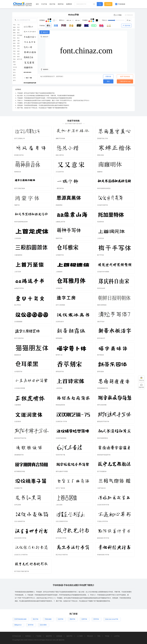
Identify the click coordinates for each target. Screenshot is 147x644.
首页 (37, 4)
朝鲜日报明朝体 (102, 305)
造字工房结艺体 (19, 338)
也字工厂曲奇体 (60, 488)
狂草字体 (84, 619)
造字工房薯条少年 (20, 138)
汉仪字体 (61, 619)
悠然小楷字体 (60, 155)
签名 (18, 33)
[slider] (120, 20)
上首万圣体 (18, 272)
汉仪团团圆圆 (18, 322)
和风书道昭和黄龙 (102, 438)
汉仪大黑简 (43, 625)
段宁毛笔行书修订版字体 (22, 571)
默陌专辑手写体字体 (20, 438)
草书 (14, 73)
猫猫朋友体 (18, 355)
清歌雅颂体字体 (19, 455)
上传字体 (117, 636)
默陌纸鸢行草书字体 (103, 538)
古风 (14, 57)
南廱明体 (100, 172)
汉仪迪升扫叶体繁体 (103, 272)
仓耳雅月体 (59, 288)
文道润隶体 (18, 421)
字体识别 (108, 4)
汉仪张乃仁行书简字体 (21, 555)
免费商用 (69, 4)
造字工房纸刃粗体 (20, 188)
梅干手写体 (101, 255)
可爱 (18, 30)
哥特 (14, 70)
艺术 (18, 27)
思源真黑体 (59, 205)
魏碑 (14, 30)
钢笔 (14, 33)
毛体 (14, 59)
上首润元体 (101, 238)
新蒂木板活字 (101, 338)
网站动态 (90, 636)
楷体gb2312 (18, 625)
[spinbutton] (128, 20)
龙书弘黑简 (18, 505)
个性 (18, 49)
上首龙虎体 (18, 238)
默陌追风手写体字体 (103, 421)
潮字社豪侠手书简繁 (62, 471)
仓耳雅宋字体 (60, 255)
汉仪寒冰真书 (60, 322)
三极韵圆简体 (18, 255)
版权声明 (49, 636)
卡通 (14, 65)
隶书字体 (31, 625)
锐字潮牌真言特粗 (20, 471)
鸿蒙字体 (17, 205)
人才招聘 (80, 636)
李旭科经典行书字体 (103, 555)
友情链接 (59, 636)
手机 (14, 54)
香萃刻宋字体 (60, 372)
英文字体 (52, 4)
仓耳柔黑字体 (18, 372)
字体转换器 (120, 4)
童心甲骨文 (18, 305)
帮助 (99, 636)
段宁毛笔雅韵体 (102, 471)
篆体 (14, 75)
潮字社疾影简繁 (102, 405)
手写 (14, 49)
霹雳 (14, 41)
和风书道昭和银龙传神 (21, 222)
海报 (14, 27)
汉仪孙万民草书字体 (103, 505)
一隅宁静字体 (60, 188)
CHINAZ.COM (32, 640)
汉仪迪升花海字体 (102, 205)
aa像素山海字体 (60, 222)
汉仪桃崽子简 (18, 488)
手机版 (107, 636)
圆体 (14, 62)
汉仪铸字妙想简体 (61, 438)
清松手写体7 (101, 322)
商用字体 (61, 4)
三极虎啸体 (18, 405)
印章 (18, 43)
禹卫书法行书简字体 (62, 555)
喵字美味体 (101, 355)
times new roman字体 (112, 619)
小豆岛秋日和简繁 (20, 388)
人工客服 (118, 15)
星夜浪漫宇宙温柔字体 (104, 455)
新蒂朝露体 (59, 338)
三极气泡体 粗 (101, 488)
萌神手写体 (59, 238)
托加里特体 (101, 222)
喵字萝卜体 (59, 355)
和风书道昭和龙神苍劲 (104, 188)
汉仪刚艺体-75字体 (61, 421)
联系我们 (28, 636)
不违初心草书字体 (102, 521)
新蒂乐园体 (101, 372)
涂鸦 (18, 46)
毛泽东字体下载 (60, 455)
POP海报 (20, 35)
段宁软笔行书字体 (61, 538)
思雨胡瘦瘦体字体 (102, 388)
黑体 (14, 46)
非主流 (15, 67)
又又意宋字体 (60, 172)
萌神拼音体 (18, 172)
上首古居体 (59, 505)
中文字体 (44, 4)
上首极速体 (59, 272)
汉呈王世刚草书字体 (62, 521)
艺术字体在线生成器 (20, 619)
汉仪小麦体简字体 (20, 521)
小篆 (18, 41)
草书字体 (96, 619)
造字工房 (19, 59)
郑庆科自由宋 (101, 288)
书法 (14, 25)
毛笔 (14, 51)
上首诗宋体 (59, 388)
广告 (18, 25)
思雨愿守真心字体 (102, 138)
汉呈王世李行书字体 (20, 538)
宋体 (14, 38)
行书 (14, 78)
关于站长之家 (17, 636)
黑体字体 (72, 619)
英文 (18, 38)
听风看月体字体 (19, 155)
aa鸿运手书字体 (19, 288)
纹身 (18, 57)
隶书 (14, 80)
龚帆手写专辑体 (60, 138)
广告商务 (39, 636)
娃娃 (14, 43)
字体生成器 (48, 619)
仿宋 (14, 35)
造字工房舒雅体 (60, 305)
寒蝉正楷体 (101, 155)
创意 (18, 51)
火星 (18, 54)
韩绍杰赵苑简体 (60, 405)
